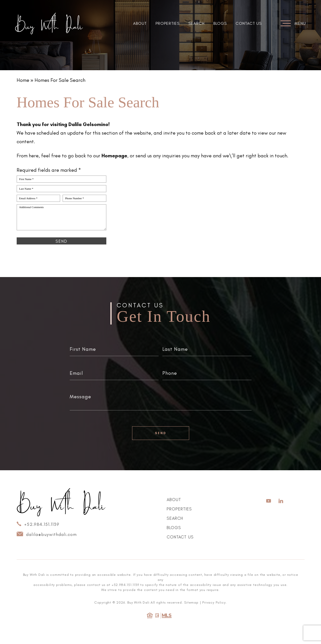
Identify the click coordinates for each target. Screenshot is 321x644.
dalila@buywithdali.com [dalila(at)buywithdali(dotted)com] (47, 534)
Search (196, 23)
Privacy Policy (214, 602)
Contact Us (249, 23)
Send (161, 433)
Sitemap (191, 602)
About (140, 23)
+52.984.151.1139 (38, 524)
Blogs (220, 23)
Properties (168, 23)
